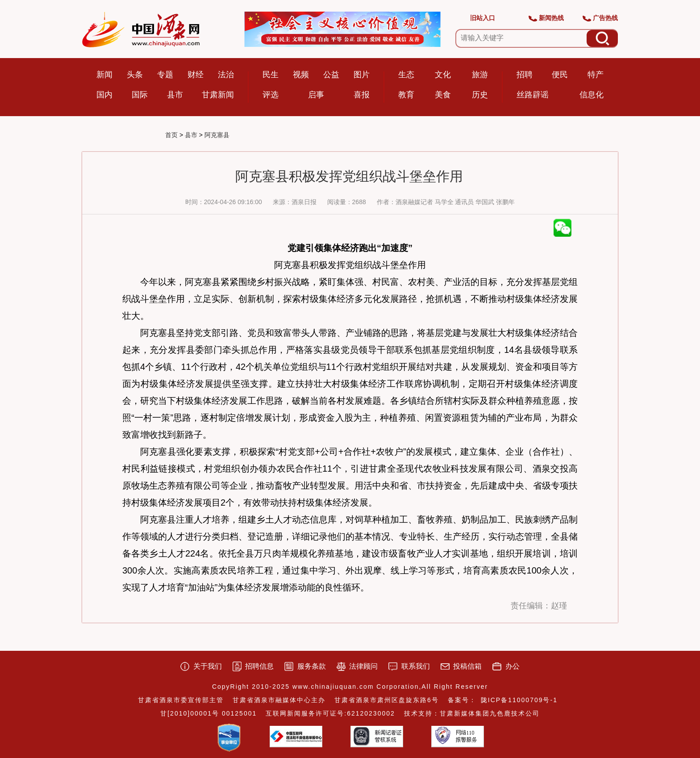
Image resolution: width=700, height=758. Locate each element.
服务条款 (312, 666)
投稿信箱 (467, 666)
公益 (331, 75)
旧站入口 (483, 18)
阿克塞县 (217, 135)
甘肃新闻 (218, 95)
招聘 (525, 75)
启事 (316, 95)
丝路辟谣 (533, 95)
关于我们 (208, 666)
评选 (271, 95)
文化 (443, 75)
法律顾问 (363, 666)
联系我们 (416, 666)
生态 (406, 75)
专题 (165, 75)
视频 (301, 75)
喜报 (362, 95)
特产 (596, 75)
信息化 (592, 95)
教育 (406, 95)
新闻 (104, 75)
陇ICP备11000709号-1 (519, 700)
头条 (135, 75)
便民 (560, 75)
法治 (226, 75)
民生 (271, 75)
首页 (171, 135)
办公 (512, 666)
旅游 (480, 75)
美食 (443, 95)
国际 (140, 95)
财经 (196, 75)
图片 (362, 75)
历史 (480, 95)
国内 (104, 95)
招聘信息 (259, 666)
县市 (175, 95)
